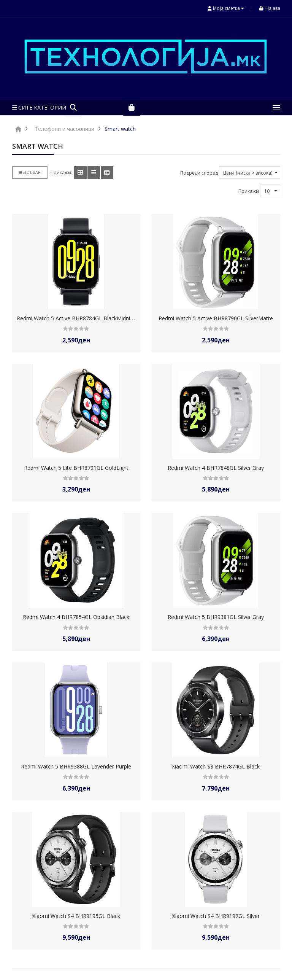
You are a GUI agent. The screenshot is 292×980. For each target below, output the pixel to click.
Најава (270, 8)
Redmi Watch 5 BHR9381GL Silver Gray (216, 617)
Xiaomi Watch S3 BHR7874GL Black (216, 766)
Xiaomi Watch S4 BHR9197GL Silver (216, 916)
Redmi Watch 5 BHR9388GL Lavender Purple (76, 766)
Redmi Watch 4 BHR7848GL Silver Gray (216, 468)
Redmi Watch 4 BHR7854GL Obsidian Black (76, 617)
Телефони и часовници (64, 129)
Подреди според (199, 173)
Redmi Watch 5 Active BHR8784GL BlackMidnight (77, 318)
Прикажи (249, 191)
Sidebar (30, 172)
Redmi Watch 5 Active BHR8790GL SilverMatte (216, 318)
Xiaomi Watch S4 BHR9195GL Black (76, 916)
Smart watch (120, 129)
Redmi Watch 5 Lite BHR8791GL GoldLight (76, 468)
